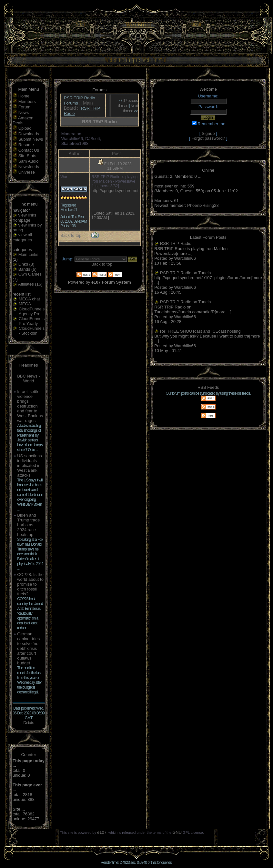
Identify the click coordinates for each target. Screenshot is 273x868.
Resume (26, 145)
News (24, 112)
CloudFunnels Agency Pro (32, 311)
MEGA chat (29, 299)
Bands (24, 269)
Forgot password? (208, 138)
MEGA (25, 304)
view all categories (22, 237)
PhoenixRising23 (203, 205)
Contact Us (29, 150)
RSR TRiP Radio (80, 98)
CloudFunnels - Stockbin (32, 331)
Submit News (31, 139)
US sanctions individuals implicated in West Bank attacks (30, 465)
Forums (71, 103)
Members (27, 101)
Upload (25, 128)
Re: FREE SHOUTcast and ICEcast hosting (200, 331)
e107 (102, 832)
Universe (27, 172)
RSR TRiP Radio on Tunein (186, 273)
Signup (208, 133)
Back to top (71, 235)
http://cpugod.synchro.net (115, 191)
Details (29, 723)
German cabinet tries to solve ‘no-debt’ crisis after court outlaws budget (28, 648)
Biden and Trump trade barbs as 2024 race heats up (28, 525)
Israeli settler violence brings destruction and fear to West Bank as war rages (30, 406)
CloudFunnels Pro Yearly (32, 321)
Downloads (29, 134)
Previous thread (128, 103)
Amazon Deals (23, 120)
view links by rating (27, 228)
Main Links (28, 254)
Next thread (131, 108)
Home (24, 96)
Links (23, 264)
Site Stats (27, 156)
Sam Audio (29, 161)
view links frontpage (24, 218)
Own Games (30, 274)
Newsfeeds (29, 167)
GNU (177, 832)
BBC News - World (29, 378)
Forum (25, 107)
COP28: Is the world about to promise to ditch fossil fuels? (30, 584)
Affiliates (26, 284)
